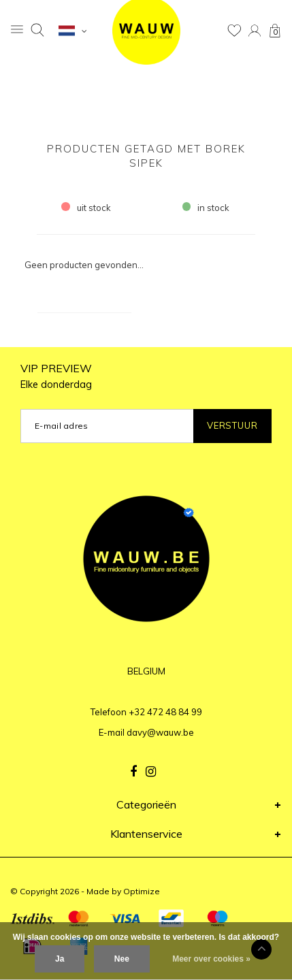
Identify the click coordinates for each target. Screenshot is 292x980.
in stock (206, 208)
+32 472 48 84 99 (165, 712)
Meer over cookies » (211, 959)
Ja (60, 959)
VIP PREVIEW (56, 376)
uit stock (86, 208)
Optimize (142, 891)
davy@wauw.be (160, 732)
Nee (122, 959)
